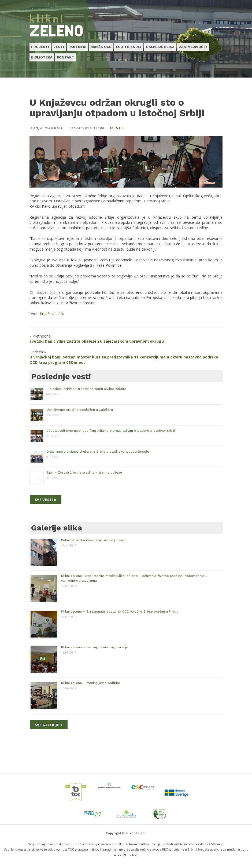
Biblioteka (42, 57)
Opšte (117, 128)
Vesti (59, 47)
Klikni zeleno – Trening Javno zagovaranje (95, 647)
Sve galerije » (49, 725)
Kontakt (66, 57)
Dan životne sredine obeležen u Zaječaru (80, 410)
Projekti (40, 47)
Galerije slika (160, 47)
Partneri (77, 47)
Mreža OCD (101, 47)
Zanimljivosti (193, 47)
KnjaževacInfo (52, 314)
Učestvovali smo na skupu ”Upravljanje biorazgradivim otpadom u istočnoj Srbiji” (111, 431)
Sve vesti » (46, 500)
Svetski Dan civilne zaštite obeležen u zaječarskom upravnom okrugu (97, 341)
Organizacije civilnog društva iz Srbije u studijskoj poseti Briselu (98, 452)
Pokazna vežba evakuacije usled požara (93, 540)
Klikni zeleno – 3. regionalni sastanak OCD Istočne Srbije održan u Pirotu (120, 611)
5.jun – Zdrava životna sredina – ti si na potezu (84, 473)
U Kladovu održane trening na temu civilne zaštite (86, 389)
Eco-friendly (129, 47)
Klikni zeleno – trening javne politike (91, 683)
